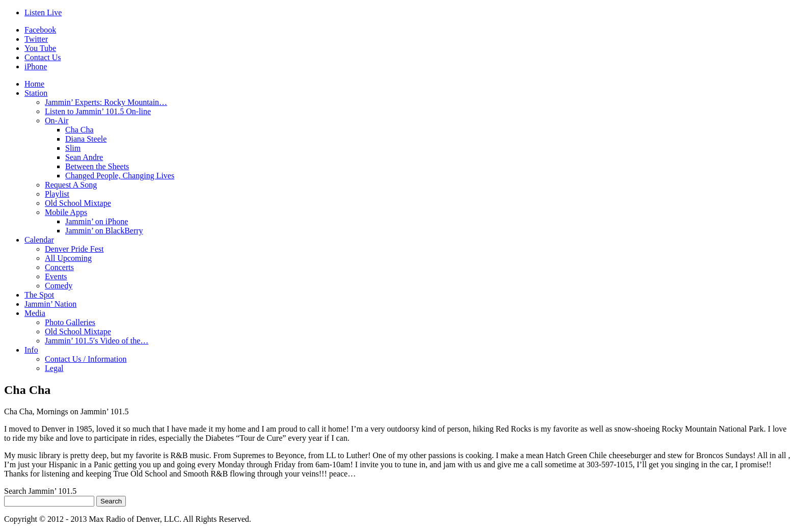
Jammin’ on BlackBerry (104, 231)
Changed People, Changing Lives (120, 176)
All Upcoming (68, 258)
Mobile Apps (66, 212)
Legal (54, 368)
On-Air (57, 121)
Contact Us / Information (86, 359)
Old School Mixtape (78, 203)
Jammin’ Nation (50, 304)
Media (35, 313)
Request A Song (71, 185)
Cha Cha (79, 130)
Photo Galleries (70, 322)
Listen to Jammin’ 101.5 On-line (98, 111)
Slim (73, 148)
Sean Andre (84, 157)
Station (36, 93)
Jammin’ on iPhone (97, 221)
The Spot (39, 295)
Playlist (57, 194)
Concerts (59, 267)
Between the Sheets (97, 166)
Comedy (59, 286)
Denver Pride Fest (74, 249)
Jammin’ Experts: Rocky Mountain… (106, 102)
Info (31, 350)
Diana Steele (86, 139)
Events (56, 276)
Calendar (39, 240)
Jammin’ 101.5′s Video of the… (97, 341)
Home (34, 84)
